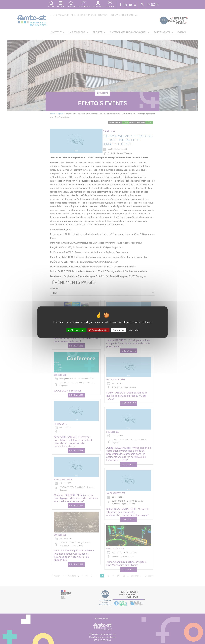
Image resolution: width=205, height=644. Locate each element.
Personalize (118, 330)
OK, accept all (76, 330)
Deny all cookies (99, 330)
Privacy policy (133, 330)
